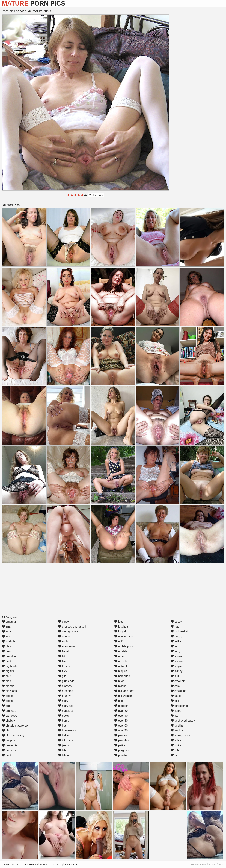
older (119, 701)
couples (9, 740)
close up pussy (13, 735)
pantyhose (123, 740)
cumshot (9, 750)
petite (120, 745)
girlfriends (66, 681)
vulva (176, 740)
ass (6, 636)
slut (175, 676)
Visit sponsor (96, 195)
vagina (177, 731)
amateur (9, 622)
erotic (64, 641)
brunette (9, 711)
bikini (7, 676)
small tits (178, 681)
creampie (10, 745)
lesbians (121, 627)
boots (7, 701)
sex (175, 646)
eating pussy (68, 632)
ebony (64, 636)
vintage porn (180, 735)
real (175, 627)
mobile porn (124, 646)
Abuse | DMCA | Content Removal (20, 864)
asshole (9, 641)
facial (63, 651)
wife (175, 750)
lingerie (121, 632)
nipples (121, 671)
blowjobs (9, 691)
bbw (6, 646)
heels (63, 716)
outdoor (121, 706)
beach (8, 651)
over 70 (121, 731)
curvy (63, 622)
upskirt (177, 726)
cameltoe (9, 716)
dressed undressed (72, 627)
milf (118, 641)
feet (62, 661)
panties (121, 735)
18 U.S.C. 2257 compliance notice (58, 864)
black (7, 681)
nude (119, 681)
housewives (67, 731)
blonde (8, 686)
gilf (62, 676)
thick (175, 701)
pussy (176, 622)
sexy (175, 651)
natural (121, 666)
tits (174, 716)
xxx (175, 755)
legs (119, 622)
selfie (176, 641)
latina (63, 755)
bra (6, 706)
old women (123, 696)
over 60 (121, 726)
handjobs (66, 711)
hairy (63, 701)
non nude (122, 676)
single (176, 666)
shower (177, 661)
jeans (63, 745)
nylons (120, 686)
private (120, 755)
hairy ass (66, 706)
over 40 (121, 716)
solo (175, 686)
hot (62, 726)
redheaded (179, 632)
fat (62, 656)
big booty (9, 666)
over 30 (121, 711)
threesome (179, 706)
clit (5, 731)
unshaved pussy (183, 721)
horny (64, 721)
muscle (121, 661)
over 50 (121, 721)
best (6, 661)
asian (7, 632)
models (121, 651)
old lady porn (124, 691)
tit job (176, 711)
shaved (177, 656)
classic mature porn (16, 726)
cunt (6, 755)
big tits (8, 671)
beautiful (9, 656)
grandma (66, 691)
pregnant (122, 750)
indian (64, 735)
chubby (8, 721)
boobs (8, 696)
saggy (176, 636)
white (176, 745)
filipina (64, 666)
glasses (65, 686)
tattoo (176, 696)
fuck (63, 671)
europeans (67, 646)
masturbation (124, 636)
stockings (178, 691)
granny (64, 696)
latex (63, 750)
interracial (66, 740)
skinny (177, 671)
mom (119, 656)
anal (6, 627)
